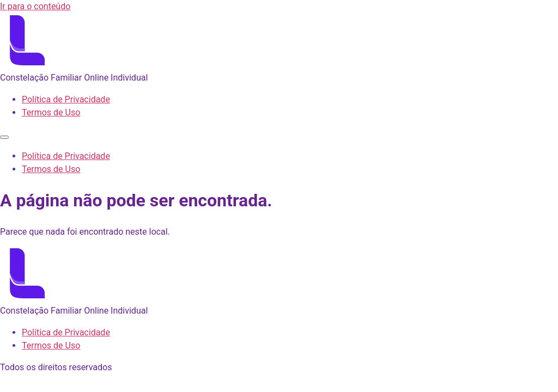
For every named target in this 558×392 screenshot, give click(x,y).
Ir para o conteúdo (35, 6)
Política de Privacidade (66, 99)
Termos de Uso (51, 112)
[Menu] (4, 137)
